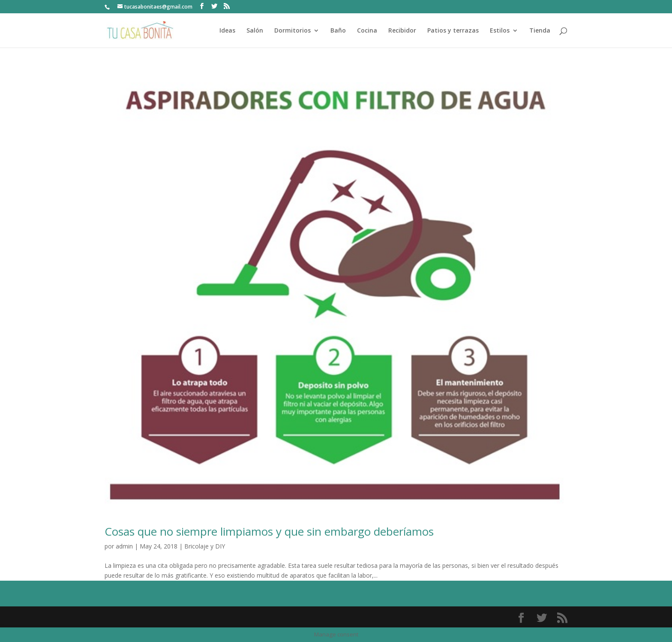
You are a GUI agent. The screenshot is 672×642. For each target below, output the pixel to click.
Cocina (367, 31)
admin (124, 546)
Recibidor (402, 31)
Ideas (227, 31)
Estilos (500, 31)
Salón (255, 31)
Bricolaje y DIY (205, 546)
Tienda (540, 31)
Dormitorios (292, 31)
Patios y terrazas (453, 31)
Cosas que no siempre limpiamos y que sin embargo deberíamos (269, 531)
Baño (338, 31)
